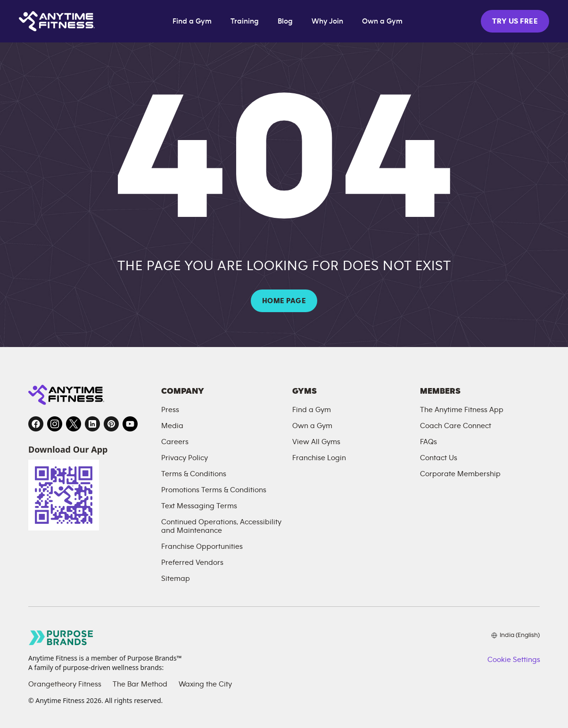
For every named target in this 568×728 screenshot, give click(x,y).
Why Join (327, 21)
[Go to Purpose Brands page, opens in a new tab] (61, 638)
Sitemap (176, 579)
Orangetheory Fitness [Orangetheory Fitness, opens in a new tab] (65, 684)
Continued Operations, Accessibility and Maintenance (221, 526)
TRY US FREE (515, 21)
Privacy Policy (185, 458)
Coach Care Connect (456, 426)
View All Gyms (316, 442)
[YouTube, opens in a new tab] (130, 424)
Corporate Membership (460, 474)
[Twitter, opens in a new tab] (74, 424)
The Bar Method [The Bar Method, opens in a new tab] (140, 684)
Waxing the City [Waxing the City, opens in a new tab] (205, 684)
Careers (175, 442)
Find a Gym (192, 21)
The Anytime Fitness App (462, 410)
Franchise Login (319, 458)
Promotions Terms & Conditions (214, 490)
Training (245, 21)
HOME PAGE (284, 301)
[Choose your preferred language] (515, 635)
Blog (285, 21)
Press (170, 410)
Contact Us (439, 458)
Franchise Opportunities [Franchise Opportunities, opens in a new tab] (202, 546)
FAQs (428, 442)
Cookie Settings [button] (514, 660)
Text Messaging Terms (199, 506)
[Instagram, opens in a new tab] (55, 424)
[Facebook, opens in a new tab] (36, 424)
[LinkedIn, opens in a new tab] (92, 424)
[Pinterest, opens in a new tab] (111, 424)
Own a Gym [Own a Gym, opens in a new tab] (382, 21)
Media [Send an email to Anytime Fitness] (172, 426)
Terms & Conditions (194, 474)
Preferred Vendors (192, 563)
